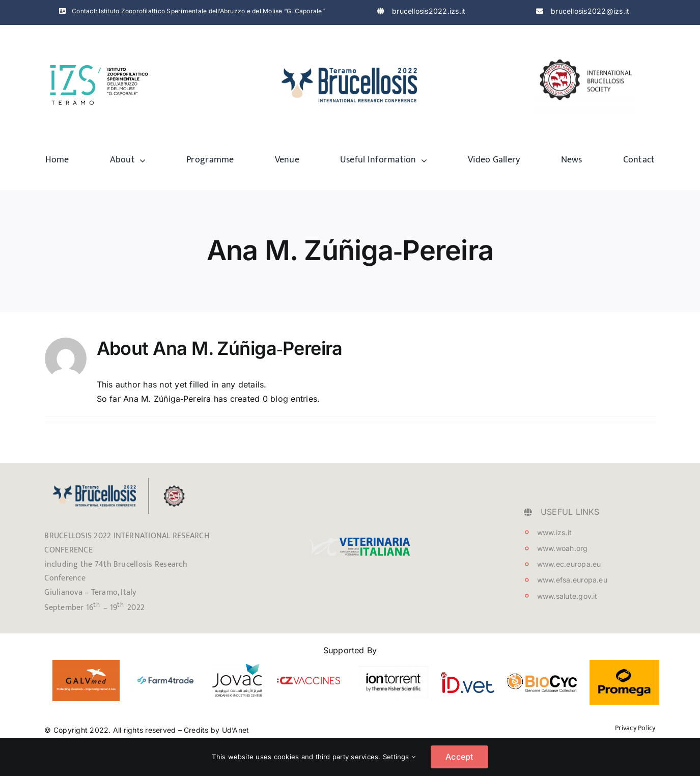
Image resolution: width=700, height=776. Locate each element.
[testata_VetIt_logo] (360, 541)
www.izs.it (554, 532)
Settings (399, 757)
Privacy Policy (635, 728)
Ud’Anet (236, 730)
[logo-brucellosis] (350, 62)
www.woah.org (563, 548)
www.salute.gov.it (567, 596)
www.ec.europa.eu (569, 564)
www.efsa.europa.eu (572, 580)
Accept (459, 757)
